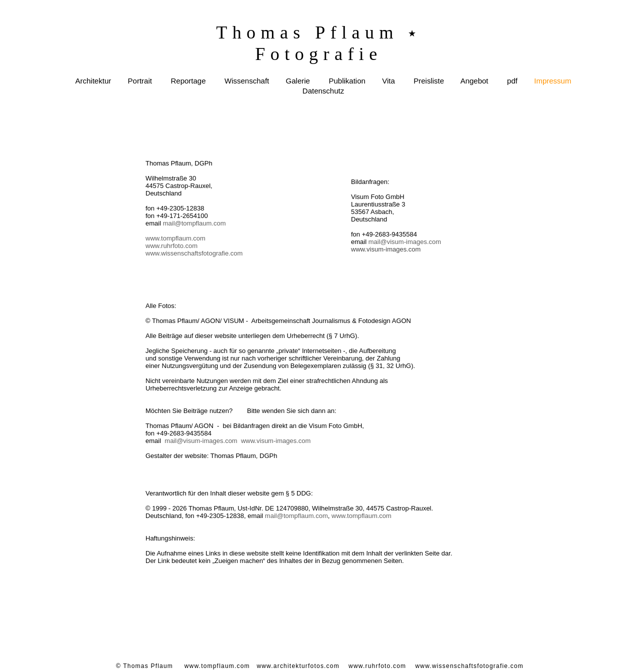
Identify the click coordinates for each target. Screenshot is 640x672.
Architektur (93, 81)
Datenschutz (323, 91)
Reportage (188, 81)
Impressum (552, 81)
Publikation (347, 81)
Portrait (140, 81)
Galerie (298, 81)
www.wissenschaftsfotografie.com (194, 253)
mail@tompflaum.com (194, 223)
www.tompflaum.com (175, 238)
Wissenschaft (247, 81)
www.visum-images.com (276, 441)
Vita (388, 81)
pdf (512, 81)
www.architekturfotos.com (298, 666)
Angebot (474, 81)
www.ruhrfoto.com (171, 246)
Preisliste (429, 81)
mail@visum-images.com (201, 441)
